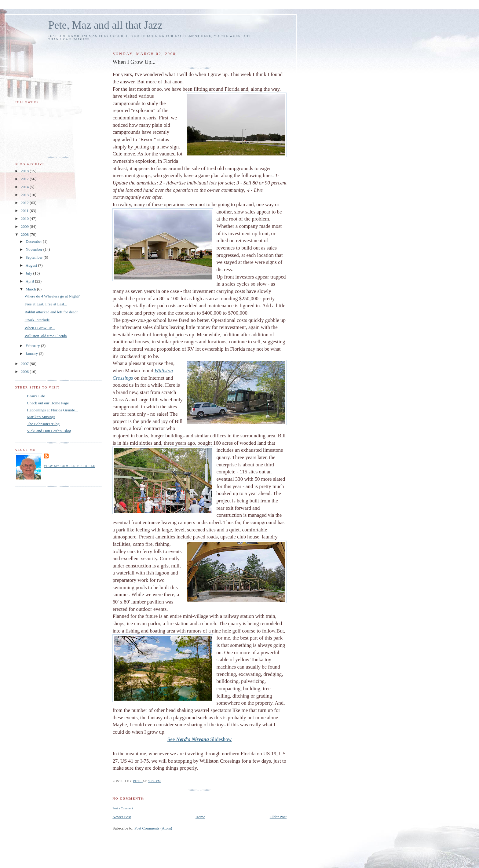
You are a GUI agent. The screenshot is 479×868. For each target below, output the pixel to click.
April (30, 281)
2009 (25, 226)
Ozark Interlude (37, 320)
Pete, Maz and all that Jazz (105, 25)
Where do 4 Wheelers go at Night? (52, 296)
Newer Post (122, 817)
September (35, 257)
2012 (25, 203)
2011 (25, 211)
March (31, 289)
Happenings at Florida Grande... (52, 410)
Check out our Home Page (48, 403)
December (34, 241)
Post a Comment (123, 808)
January (32, 354)
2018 (25, 171)
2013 (25, 195)
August (32, 265)
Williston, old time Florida (46, 336)
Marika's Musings (41, 417)
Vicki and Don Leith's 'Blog (49, 431)
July (29, 273)
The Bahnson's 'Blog (43, 424)
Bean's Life (36, 396)
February (33, 346)
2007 (25, 364)
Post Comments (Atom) (153, 828)
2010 (25, 219)
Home (200, 817)
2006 (25, 372)
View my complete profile (69, 466)
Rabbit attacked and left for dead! (51, 312)
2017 (25, 179)
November (35, 249)
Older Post (278, 817)
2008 (25, 234)
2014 (25, 187)
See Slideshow (200, 739)
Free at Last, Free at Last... (46, 304)
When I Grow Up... (40, 328)
